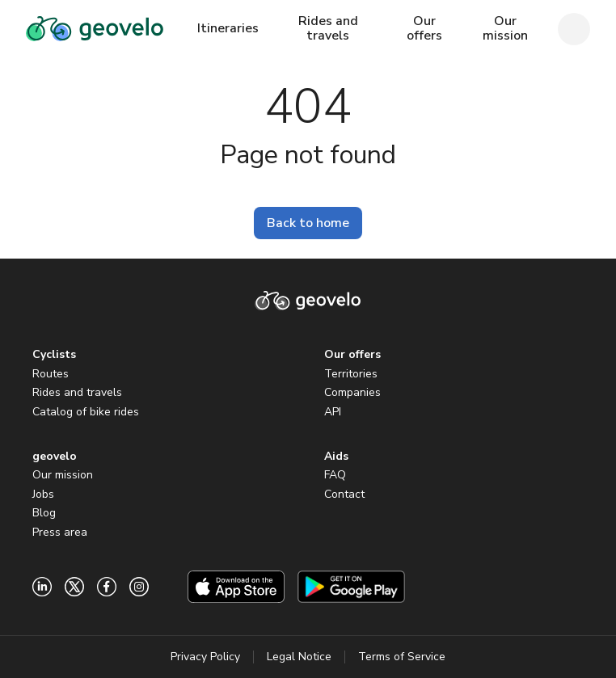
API (333, 412)
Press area (60, 532)
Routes (51, 374)
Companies (352, 392)
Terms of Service (402, 657)
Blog (44, 513)
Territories (351, 374)
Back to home (308, 223)
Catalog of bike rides (86, 412)
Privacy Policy (205, 657)
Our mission (63, 475)
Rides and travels (77, 392)
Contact (344, 494)
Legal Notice (299, 657)
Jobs (43, 494)
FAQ (335, 475)
